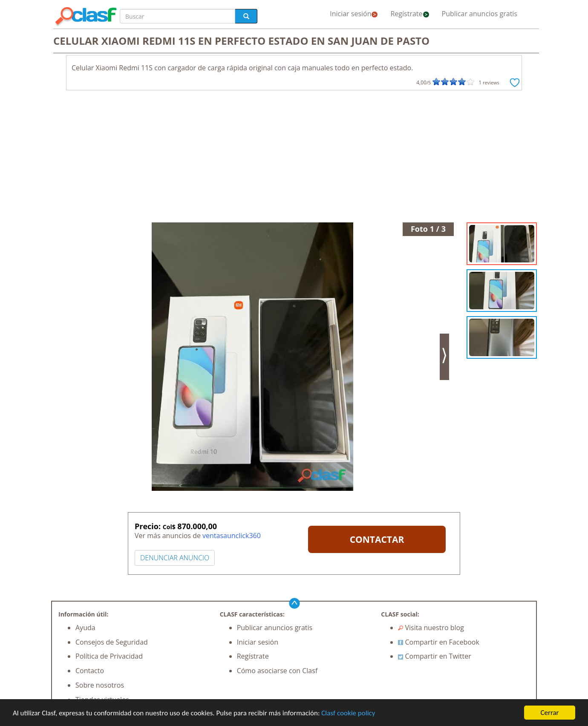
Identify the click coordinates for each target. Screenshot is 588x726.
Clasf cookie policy (348, 713)
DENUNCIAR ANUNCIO (175, 558)
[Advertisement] (294, 158)
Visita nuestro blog (431, 628)
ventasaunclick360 (232, 536)
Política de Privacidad (109, 656)
